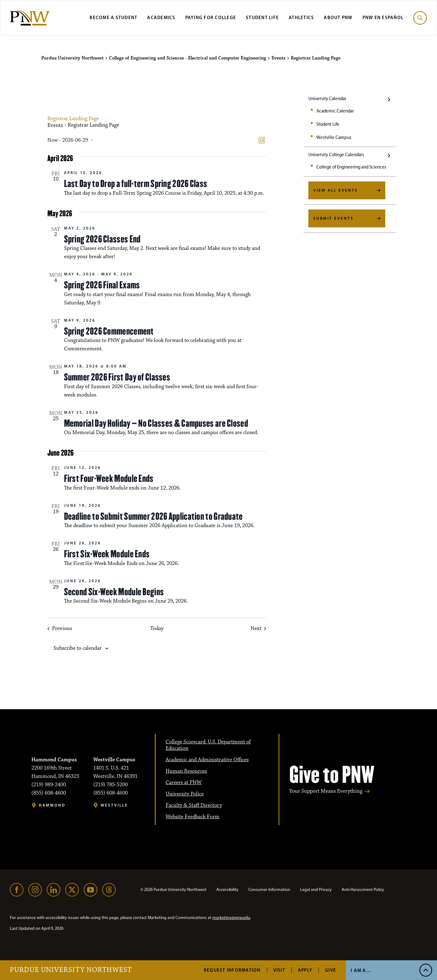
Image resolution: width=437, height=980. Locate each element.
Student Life (262, 17)
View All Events (336, 190)
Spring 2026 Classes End (102, 239)
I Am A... (361, 970)
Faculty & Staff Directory (194, 805)
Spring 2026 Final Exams (102, 285)
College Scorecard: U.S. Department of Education (208, 745)
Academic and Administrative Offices (207, 760)
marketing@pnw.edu (231, 918)
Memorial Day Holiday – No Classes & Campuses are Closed (156, 423)
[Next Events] (258, 629)
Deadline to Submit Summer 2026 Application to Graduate (153, 516)
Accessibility (227, 890)
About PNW (338, 17)
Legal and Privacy (316, 890)
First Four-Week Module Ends (109, 478)
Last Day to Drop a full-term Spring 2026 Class (136, 184)
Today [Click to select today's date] (157, 629)
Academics (161, 17)
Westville (114, 805)
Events (55, 126)
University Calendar (327, 99)
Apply (305, 970)
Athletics (301, 17)
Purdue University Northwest (71, 970)
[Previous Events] (60, 629)
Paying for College (211, 17)
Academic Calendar (335, 111)
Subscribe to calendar (78, 648)
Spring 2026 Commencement (109, 331)
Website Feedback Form (192, 817)
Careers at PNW (184, 783)
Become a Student (113, 17)
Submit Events (333, 218)
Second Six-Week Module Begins (114, 592)
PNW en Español (383, 17)
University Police (185, 794)
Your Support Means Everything (326, 791)
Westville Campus (334, 137)
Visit (279, 970)
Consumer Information (269, 890)
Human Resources (186, 771)
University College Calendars (336, 155)
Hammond (52, 805)
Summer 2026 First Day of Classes (117, 377)
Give (331, 970)
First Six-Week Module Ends (107, 554)
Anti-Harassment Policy (363, 890)
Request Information (232, 970)
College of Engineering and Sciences (351, 167)
